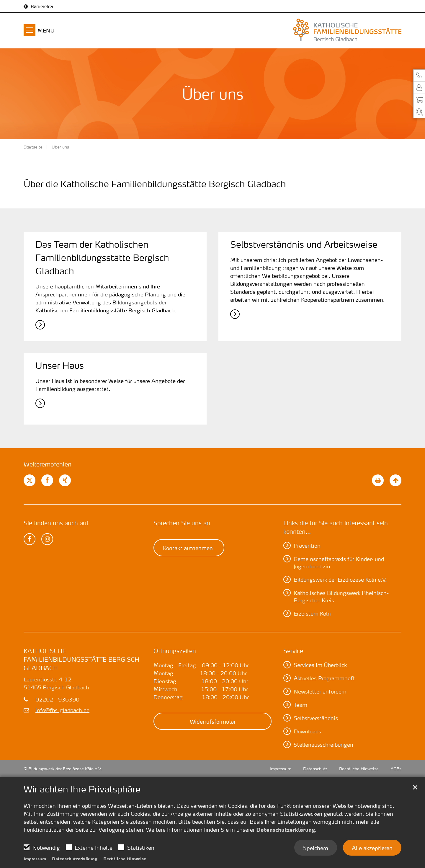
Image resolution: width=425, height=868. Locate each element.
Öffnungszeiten (175, 651)
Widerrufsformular (213, 721)
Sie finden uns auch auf (56, 523)
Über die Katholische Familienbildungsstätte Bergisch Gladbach (155, 184)
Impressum (35, 859)
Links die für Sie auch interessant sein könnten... (336, 527)
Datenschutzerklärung (286, 830)
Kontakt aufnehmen (188, 548)
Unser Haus (60, 366)
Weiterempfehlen (48, 464)
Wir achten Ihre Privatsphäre (82, 789)
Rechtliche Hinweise (125, 859)
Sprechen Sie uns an (182, 523)
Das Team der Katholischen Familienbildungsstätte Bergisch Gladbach (102, 258)
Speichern (316, 848)
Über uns (60, 147)
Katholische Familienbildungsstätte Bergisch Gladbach (81, 659)
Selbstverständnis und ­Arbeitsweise (304, 244)
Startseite (33, 147)
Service (293, 651)
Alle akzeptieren (372, 848)
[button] (419, 75)
